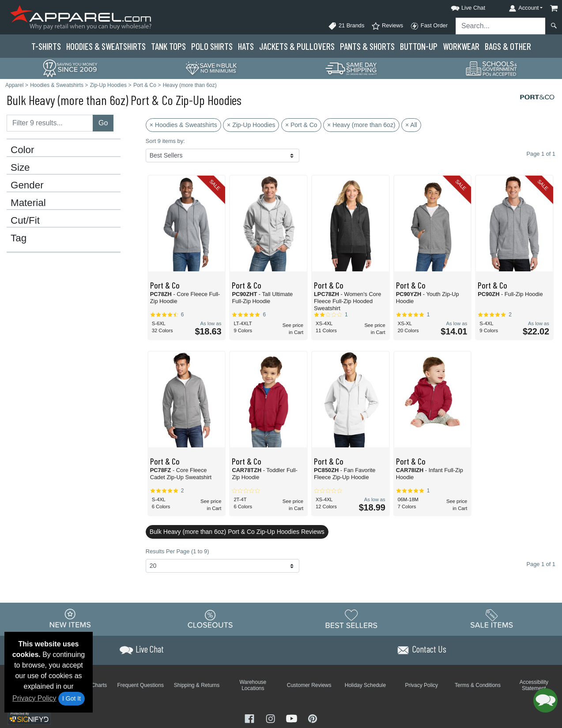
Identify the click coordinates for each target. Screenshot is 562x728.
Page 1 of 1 (541, 564)
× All (411, 125)
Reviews (387, 26)
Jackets (297, 46)
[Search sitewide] (501, 26)
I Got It (72, 698)
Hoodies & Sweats (106, 46)
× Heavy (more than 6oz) (361, 125)
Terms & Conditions (478, 685)
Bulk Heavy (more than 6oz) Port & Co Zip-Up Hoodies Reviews (237, 532)
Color (23, 150)
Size (20, 168)
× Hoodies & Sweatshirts (183, 125)
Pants (367, 46)
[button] (460, 6)
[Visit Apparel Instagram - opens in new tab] (272, 718)
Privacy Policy (34, 698)
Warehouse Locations (253, 685)
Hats (246, 46)
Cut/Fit (25, 221)
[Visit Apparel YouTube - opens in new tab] (293, 718)
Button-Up (419, 46)
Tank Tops (168, 46)
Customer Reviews (309, 685)
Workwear (461, 46)
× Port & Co (301, 125)
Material (28, 203)
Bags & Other (508, 46)
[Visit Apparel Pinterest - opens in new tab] (312, 718)
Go (103, 123)
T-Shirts (46, 46)
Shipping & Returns (197, 685)
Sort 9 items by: (165, 141)
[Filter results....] (50, 123)
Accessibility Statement (534, 685)
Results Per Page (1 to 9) (177, 551)
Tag (19, 238)
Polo (212, 46)
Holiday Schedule (365, 685)
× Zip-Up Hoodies (251, 125)
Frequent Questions (141, 685)
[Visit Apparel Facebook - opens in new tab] (250, 718)
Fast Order (429, 26)
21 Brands (346, 26)
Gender (27, 185)
